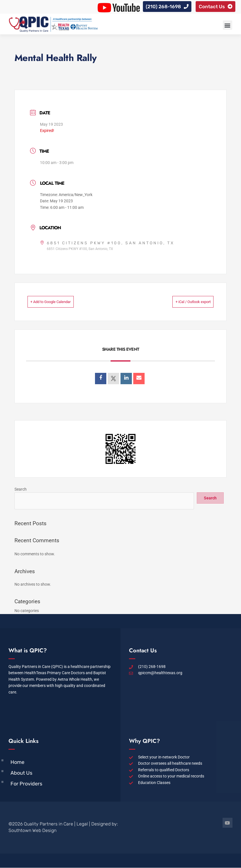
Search (21, 489)
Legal (82, 824)
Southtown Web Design (32, 831)
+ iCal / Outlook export (184, 302)
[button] (228, 26)
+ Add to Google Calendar (60, 302)
